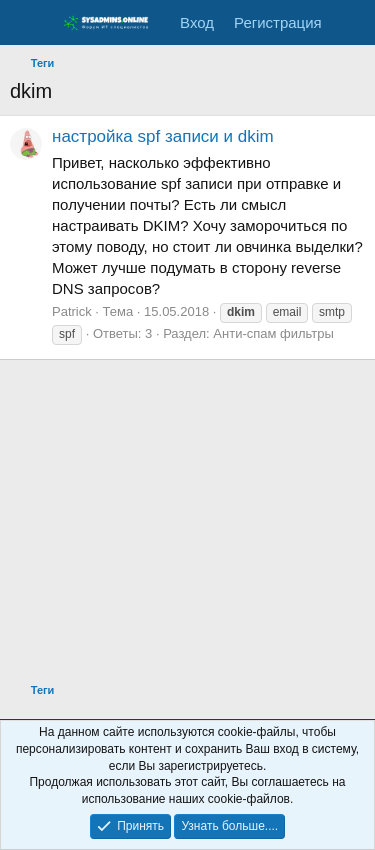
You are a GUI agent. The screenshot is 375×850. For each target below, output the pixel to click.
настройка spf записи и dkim (163, 136)
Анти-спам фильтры (273, 333)
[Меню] (27, 23)
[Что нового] (351, 22)
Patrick (72, 311)
